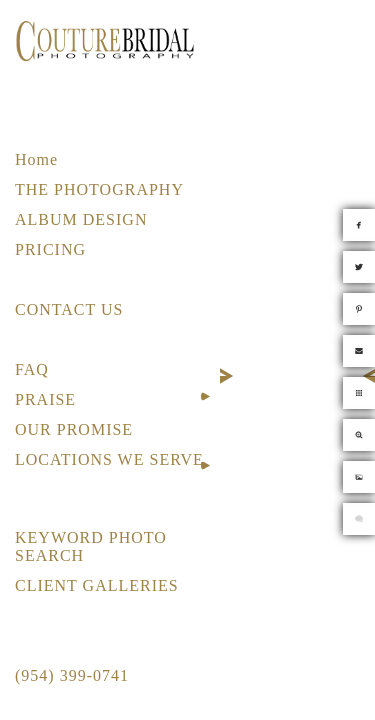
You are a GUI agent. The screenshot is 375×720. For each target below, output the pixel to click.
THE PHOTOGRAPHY (99, 189)
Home (36, 159)
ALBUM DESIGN (81, 219)
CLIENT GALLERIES (97, 585)
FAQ (32, 369)
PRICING (50, 249)
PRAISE (45, 399)
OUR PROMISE (74, 429)
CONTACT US (69, 309)
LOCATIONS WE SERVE (109, 459)
